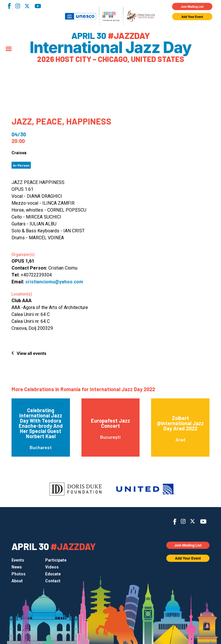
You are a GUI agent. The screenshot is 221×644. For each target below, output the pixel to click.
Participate (56, 560)
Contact (53, 581)
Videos (52, 567)
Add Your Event (192, 17)
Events (18, 560)
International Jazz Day (110, 48)
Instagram (18, 6)
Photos (19, 574)
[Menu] (9, 49)
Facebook (9, 6)
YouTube (38, 6)
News (17, 567)
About (17, 581)
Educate (53, 574)
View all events (32, 353)
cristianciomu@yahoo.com (54, 282)
